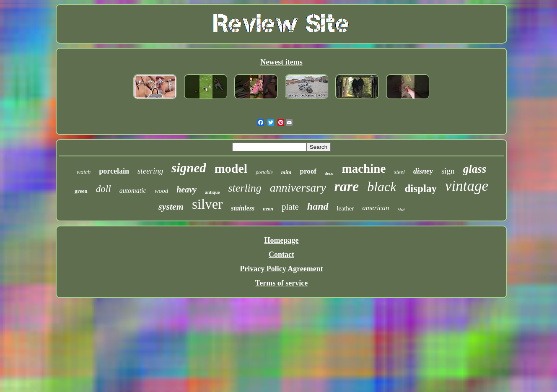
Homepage (282, 240)
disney (423, 171)
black (382, 187)
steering (150, 171)
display (420, 188)
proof (308, 171)
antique (212, 192)
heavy (187, 190)
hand (318, 206)
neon (268, 209)
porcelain (114, 171)
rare (347, 186)
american (376, 208)
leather (346, 208)
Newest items (281, 62)
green (81, 191)
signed (189, 168)
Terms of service (281, 283)
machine (364, 169)
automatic (133, 191)
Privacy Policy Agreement (281, 269)
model (231, 168)
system (171, 206)
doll (104, 189)
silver (207, 204)
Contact (281, 254)
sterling (245, 188)
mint (286, 172)
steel (399, 172)
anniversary (298, 188)
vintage (467, 186)
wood (162, 191)
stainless (243, 208)
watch (84, 172)
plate (290, 207)
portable (264, 172)
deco (329, 173)
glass (475, 169)
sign (448, 171)
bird (401, 210)
